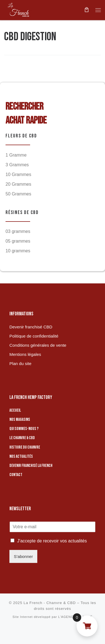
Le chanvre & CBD (22, 438)
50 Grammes (18, 194)
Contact (16, 475)
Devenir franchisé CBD (31, 327)
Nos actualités (21, 456)
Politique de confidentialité (34, 336)
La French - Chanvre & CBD (50, 603)
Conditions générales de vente (38, 345)
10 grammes (18, 251)
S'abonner (23, 556)
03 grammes (18, 231)
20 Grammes (18, 184)
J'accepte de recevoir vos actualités (52, 541)
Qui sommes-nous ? (24, 429)
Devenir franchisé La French (31, 466)
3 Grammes (17, 165)
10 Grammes (18, 174)
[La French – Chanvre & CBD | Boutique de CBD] (18, 9)
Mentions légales (25, 354)
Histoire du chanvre (25, 447)
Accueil (15, 410)
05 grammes (18, 241)
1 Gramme (16, 155)
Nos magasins (20, 420)
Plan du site (20, 363)
